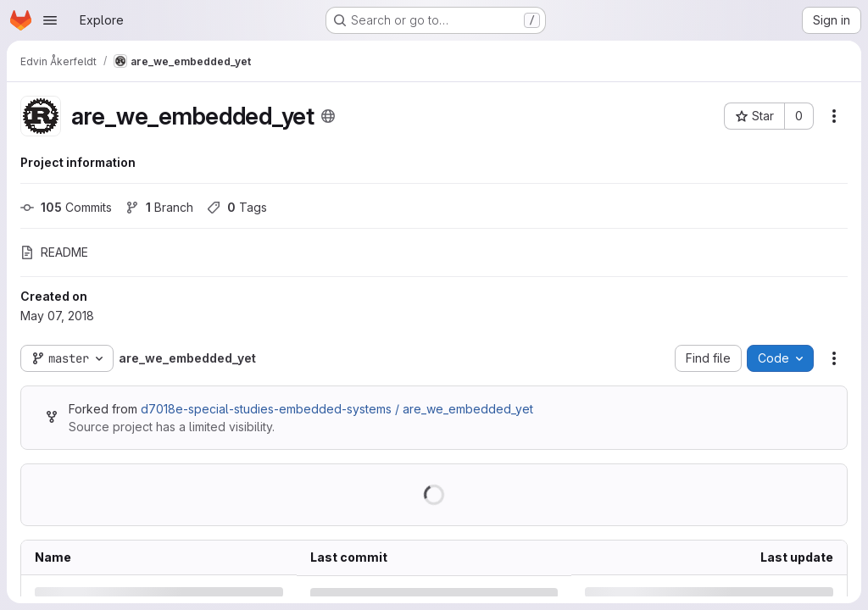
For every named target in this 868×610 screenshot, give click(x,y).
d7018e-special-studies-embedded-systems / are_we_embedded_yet (337, 409)
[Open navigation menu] (50, 20)
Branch (159, 207)
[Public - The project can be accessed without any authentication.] (328, 116)
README (54, 252)
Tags (237, 207)
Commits (66, 207)
